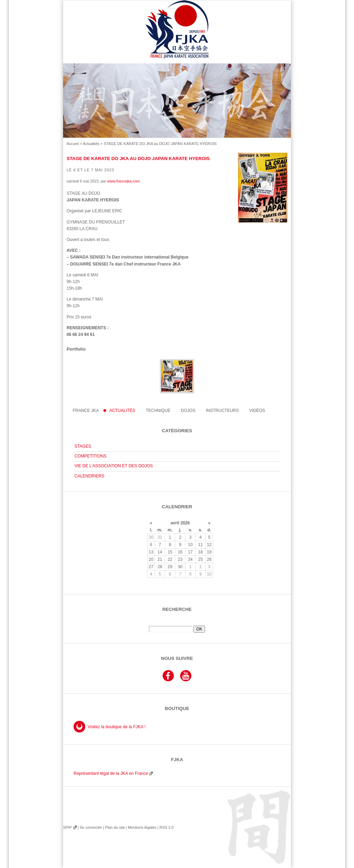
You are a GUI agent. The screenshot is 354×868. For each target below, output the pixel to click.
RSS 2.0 (166, 827)
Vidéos (257, 411)
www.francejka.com (124, 181)
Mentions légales (142, 827)
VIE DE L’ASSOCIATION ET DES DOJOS (114, 466)
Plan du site (115, 827)
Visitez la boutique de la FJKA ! (117, 727)
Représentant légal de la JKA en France (111, 773)
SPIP (67, 827)
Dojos (188, 411)
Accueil (73, 144)
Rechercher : (177, 623)
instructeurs (222, 411)
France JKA (86, 411)
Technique (158, 411)
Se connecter (91, 827)
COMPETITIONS (90, 456)
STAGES (83, 446)
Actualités (91, 144)
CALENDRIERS (89, 476)
